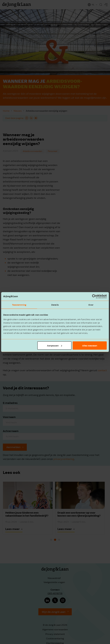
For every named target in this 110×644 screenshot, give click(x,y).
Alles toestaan (90, 345)
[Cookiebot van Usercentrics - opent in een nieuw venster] (94, 296)
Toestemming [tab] (19, 305)
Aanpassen (54, 345)
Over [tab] (91, 305)
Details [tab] (55, 305)
